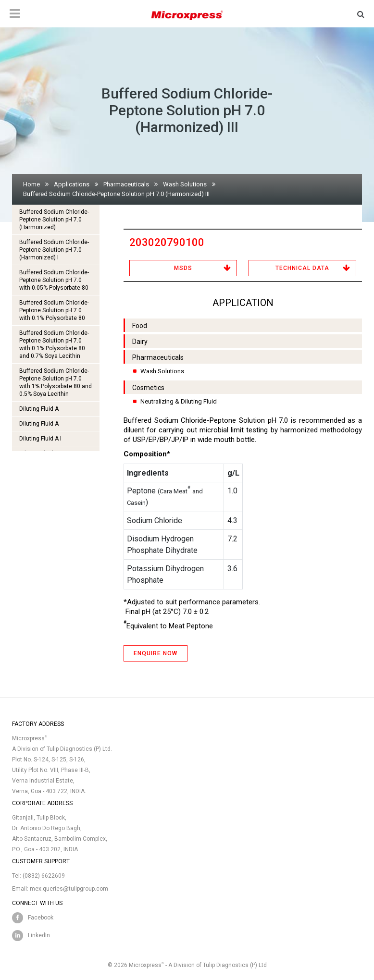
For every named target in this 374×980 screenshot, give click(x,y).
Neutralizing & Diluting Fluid (179, 401)
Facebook (41, 918)
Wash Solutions (185, 184)
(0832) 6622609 (44, 876)
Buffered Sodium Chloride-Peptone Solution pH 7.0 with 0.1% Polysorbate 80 (54, 310)
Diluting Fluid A (39, 409)
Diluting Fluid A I (40, 439)
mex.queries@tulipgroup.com (69, 889)
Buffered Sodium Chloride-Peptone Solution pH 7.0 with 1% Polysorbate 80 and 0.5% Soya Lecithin (56, 382)
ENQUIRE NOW (156, 653)
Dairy (140, 342)
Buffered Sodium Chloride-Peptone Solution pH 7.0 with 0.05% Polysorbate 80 (54, 280)
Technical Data (302, 268)
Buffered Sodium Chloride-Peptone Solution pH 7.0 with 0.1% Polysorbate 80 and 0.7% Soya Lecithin (54, 344)
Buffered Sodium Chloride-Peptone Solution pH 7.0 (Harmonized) (54, 220)
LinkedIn (39, 935)
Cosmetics (148, 388)
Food (140, 326)
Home (31, 184)
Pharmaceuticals (126, 184)
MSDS (183, 268)
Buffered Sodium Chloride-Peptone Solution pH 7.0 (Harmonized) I (54, 250)
